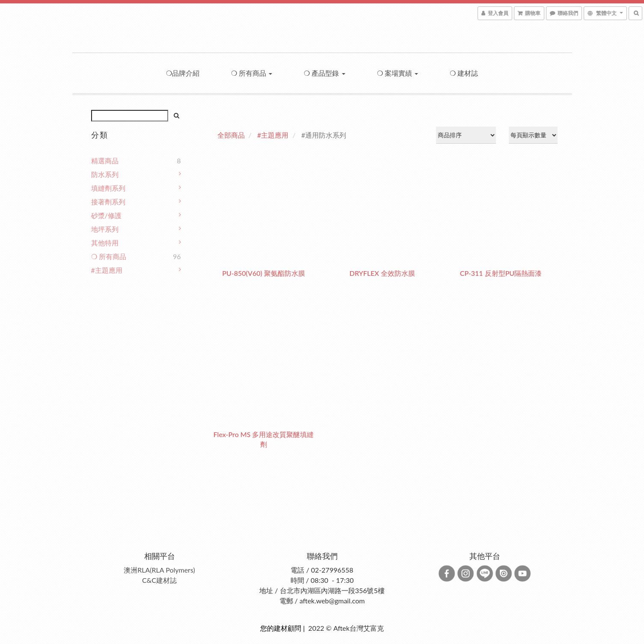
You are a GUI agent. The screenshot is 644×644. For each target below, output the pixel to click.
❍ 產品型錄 (324, 73)
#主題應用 (107, 270)
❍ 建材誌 (464, 73)
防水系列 (105, 174)
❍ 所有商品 (252, 73)
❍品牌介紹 (183, 73)
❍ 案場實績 (398, 73)
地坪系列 (105, 229)
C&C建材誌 (159, 580)
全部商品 (231, 135)
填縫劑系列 (108, 188)
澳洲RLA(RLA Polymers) (159, 570)
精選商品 (105, 161)
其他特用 (105, 243)
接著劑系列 (108, 202)
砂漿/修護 (106, 215)
